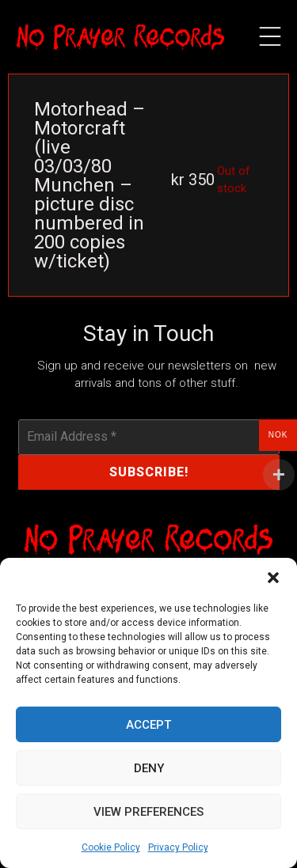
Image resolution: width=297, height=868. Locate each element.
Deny (149, 768)
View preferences (148, 812)
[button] (273, 578)
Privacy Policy (178, 847)
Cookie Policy (111, 847)
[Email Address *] (149, 437)
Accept (148, 725)
